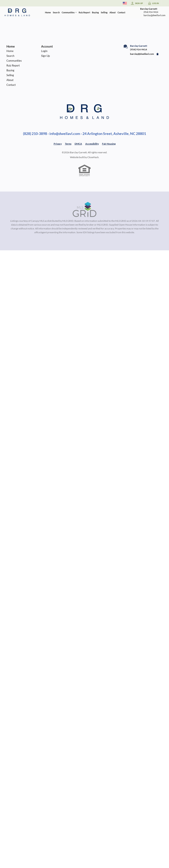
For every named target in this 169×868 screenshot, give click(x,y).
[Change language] (125, 3)
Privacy (58, 144)
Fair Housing (109, 144)
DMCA (78, 144)
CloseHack (93, 157)
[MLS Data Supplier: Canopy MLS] (85, 210)
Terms (68, 144)
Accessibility (92, 144)
